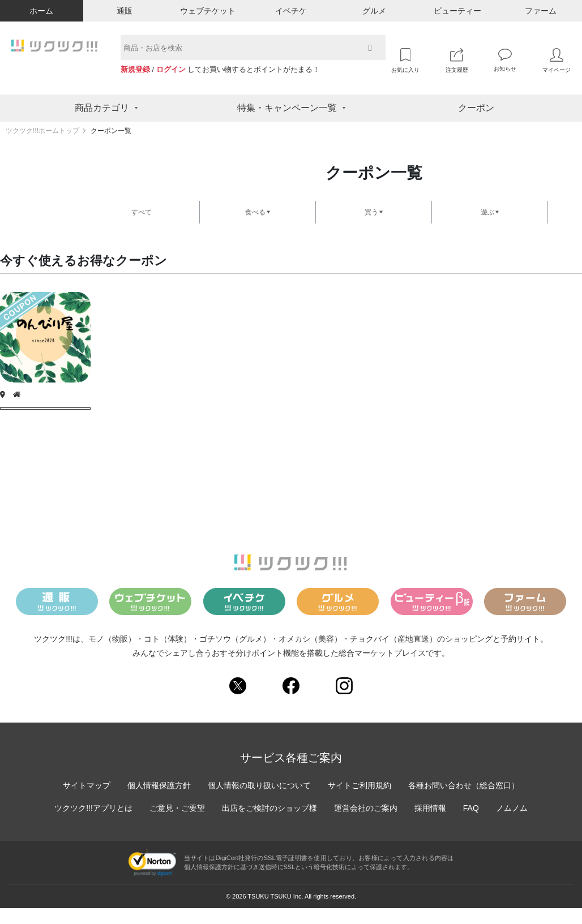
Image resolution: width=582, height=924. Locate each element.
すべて (142, 212)
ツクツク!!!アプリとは (93, 824)
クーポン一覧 (111, 131)
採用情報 (430, 824)
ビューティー (457, 11)
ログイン (171, 69)
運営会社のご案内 (366, 824)
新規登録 (135, 69)
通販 (125, 11)
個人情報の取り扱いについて (259, 801)
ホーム (41, 11)
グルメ (374, 11)
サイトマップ (87, 801)
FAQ (471, 824)
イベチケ (291, 11)
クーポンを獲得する (45, 416)
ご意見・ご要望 (177, 824)
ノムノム (512, 824)
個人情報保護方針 (159, 801)
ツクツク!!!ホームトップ (42, 131)
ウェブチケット (208, 11)
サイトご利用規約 (360, 801)
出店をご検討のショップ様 (269, 824)
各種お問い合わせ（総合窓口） (464, 801)
